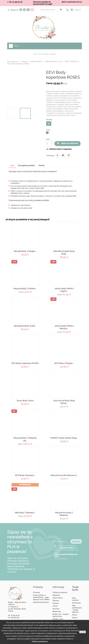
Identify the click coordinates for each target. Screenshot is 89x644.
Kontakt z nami (58, 619)
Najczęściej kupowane (41, 602)
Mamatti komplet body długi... (64, 252)
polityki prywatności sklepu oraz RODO (66, 555)
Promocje (36, 592)
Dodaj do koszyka (67, 144)
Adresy (75, 615)
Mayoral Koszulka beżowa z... (64, 475)
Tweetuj (63, 155)
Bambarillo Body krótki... (25, 326)
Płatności (56, 601)
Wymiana (56, 609)
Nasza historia (58, 598)
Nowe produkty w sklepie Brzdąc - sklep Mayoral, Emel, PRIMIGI (41, 597)
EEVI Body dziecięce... (25, 475)
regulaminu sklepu (67, 548)
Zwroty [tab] (42, 166)
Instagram (24, 10)
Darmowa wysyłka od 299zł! (44, 54)
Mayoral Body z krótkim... (25, 289)
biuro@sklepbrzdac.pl (73, 2)
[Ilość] (49, 144)
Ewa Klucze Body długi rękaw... (64, 402)
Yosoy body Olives (25, 401)
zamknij (83, 632)
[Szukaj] (49, 10)
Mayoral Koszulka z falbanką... (64, 514)
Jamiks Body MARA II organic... (64, 290)
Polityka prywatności (60, 592)
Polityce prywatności (40, 641)
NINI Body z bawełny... (25, 513)
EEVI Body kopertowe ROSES (25, 363)
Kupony (75, 618)
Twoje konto (75, 588)
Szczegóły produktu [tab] (26, 166)
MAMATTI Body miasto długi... (64, 438)
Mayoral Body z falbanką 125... (25, 439)
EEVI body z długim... (64, 363)
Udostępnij (57, 155)
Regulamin (56, 595)
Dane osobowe (75, 599)
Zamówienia (76, 603)
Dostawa (56, 603)
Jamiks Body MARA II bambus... (64, 327)
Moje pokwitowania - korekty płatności (77, 609)
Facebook (21, 10)
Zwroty (55, 606)
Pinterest (69, 155)
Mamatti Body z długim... (25, 251)
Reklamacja (57, 611)
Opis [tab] (12, 166)
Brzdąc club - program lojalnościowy (61, 615)
